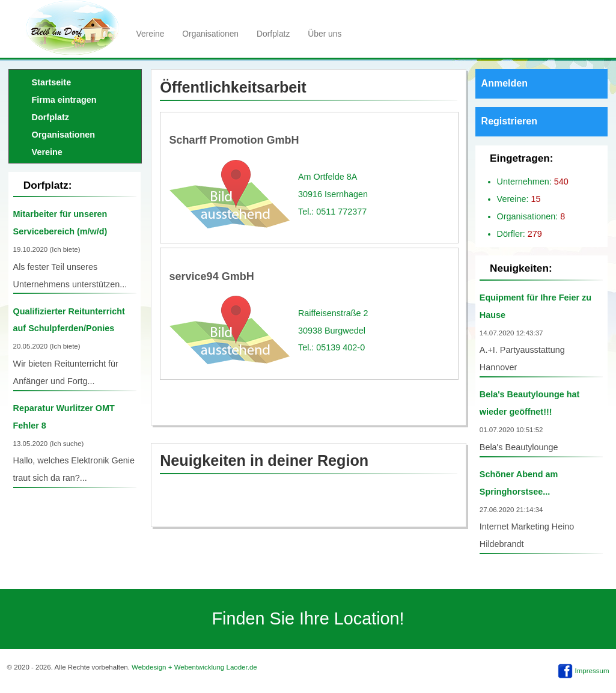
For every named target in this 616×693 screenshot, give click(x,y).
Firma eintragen (64, 100)
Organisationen (210, 34)
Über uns (325, 34)
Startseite (52, 82)
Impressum (592, 671)
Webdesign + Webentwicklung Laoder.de (194, 667)
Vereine (151, 34)
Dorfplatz (273, 34)
